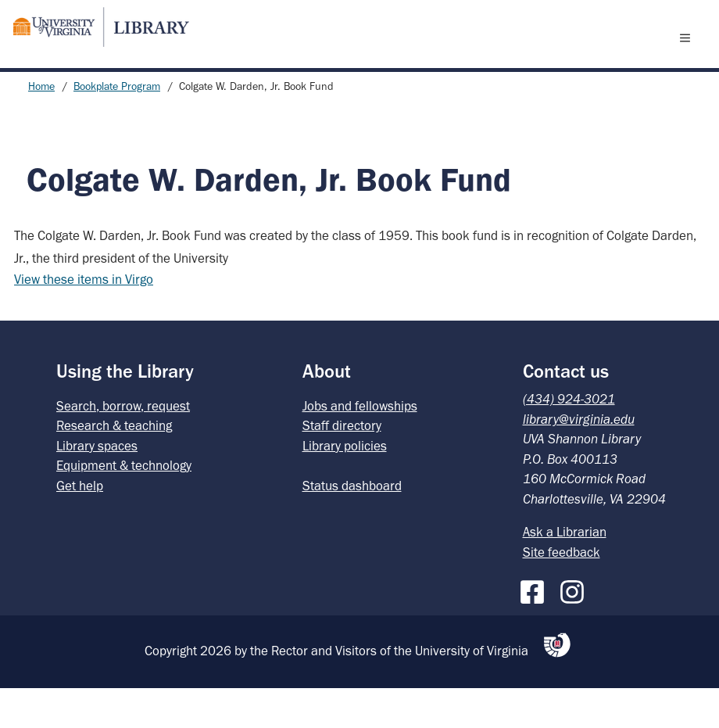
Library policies (345, 486)
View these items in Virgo (84, 319)
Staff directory (342, 465)
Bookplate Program (117, 126)
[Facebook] (536, 629)
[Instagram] (576, 629)
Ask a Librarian (565, 572)
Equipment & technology (124, 505)
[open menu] (689, 57)
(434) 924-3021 (569, 439)
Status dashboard (352, 525)
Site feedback (562, 592)
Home (41, 126)
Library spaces (97, 486)
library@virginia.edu (579, 459)
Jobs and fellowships (360, 446)
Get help (80, 525)
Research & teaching (114, 465)
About (327, 411)
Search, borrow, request (123, 446)
